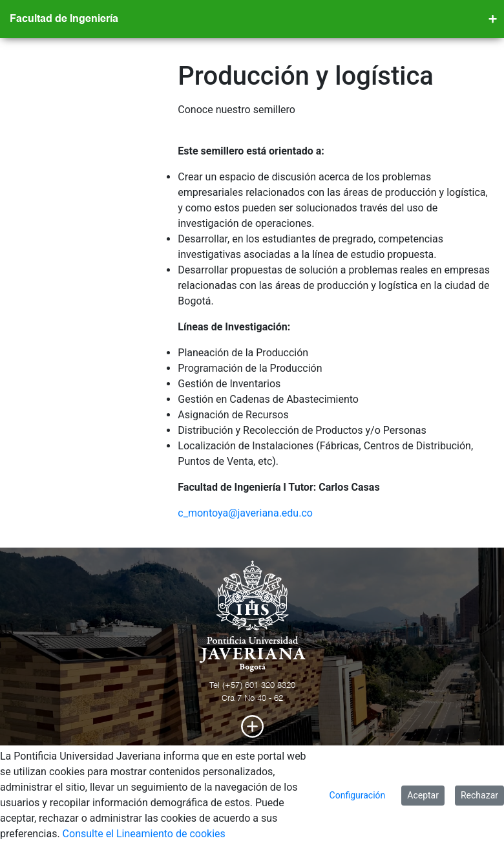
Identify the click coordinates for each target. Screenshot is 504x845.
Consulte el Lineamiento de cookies (144, 834)
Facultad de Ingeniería (64, 19)
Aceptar (423, 795)
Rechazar (479, 795)
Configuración (358, 795)
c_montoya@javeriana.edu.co (245, 513)
